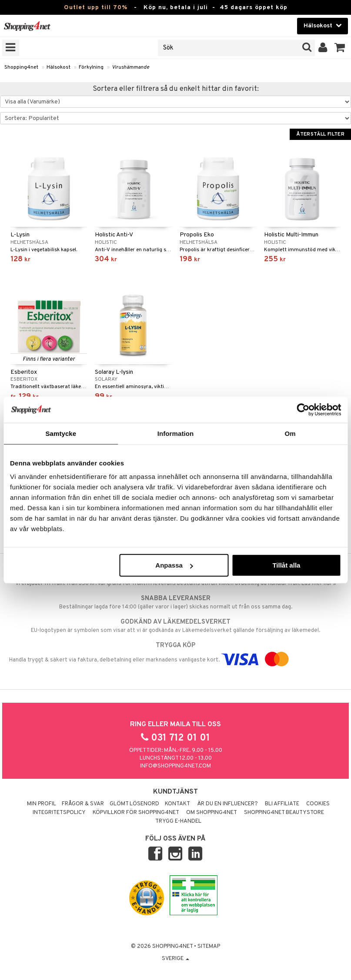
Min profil (42, 804)
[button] (340, 48)
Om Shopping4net (212, 813)
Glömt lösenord (134, 804)
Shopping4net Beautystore (284, 813)
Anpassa (174, 565)
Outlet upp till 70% (96, 8)
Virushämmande (130, 67)
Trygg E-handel (178, 821)
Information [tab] (176, 433)
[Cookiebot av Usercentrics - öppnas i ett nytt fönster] (303, 409)
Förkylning (91, 67)
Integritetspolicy (59, 813)
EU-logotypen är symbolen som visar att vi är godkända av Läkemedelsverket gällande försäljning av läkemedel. (175, 626)
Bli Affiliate (282, 804)
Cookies (318, 804)
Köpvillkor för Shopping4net (136, 813)
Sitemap (209, 947)
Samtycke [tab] (61, 433)
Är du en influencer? (227, 804)
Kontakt (177, 804)
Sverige (175, 959)
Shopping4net (21, 67)
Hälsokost (58, 67)
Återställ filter (320, 134)
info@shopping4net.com (175, 766)
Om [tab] (290, 433)
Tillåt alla (286, 565)
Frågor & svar (83, 804)
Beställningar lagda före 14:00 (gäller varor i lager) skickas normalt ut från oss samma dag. (175, 602)
